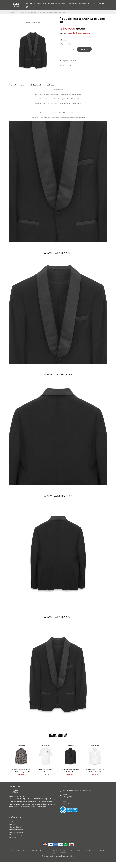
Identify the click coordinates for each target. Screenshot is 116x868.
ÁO (27, 3)
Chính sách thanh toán (16, 836)
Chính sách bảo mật (15, 833)
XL (69, 44)
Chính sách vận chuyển (16, 838)
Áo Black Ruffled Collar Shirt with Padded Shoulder (70, 777)
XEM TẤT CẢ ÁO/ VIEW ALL (27, 12)
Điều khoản (13, 831)
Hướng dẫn (13, 844)
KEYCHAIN (75, 3)
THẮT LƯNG (58, 3)
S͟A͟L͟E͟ (89, 3)
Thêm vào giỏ (84, 49)
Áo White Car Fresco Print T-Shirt (46, 777)
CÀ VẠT (64, 3)
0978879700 (67, 810)
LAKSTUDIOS (41, 3)
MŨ (46, 3)
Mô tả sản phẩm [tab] (17, 91)
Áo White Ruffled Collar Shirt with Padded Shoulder (95, 777)
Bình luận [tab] (51, 91)
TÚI (49, 3)
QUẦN (31, 3)
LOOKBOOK (95, 3)
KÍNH (52, 3)
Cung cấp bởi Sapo (68, 862)
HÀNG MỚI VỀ (58, 742)
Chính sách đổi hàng (16, 841)
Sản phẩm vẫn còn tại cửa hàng (79, 33)
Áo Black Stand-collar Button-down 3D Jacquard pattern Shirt (21, 777)
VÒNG (69, 3)
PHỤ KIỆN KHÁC (82, 3)
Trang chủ (12, 12)
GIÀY (35, 3)
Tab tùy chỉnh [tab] (35, 91)
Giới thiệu (12, 828)
